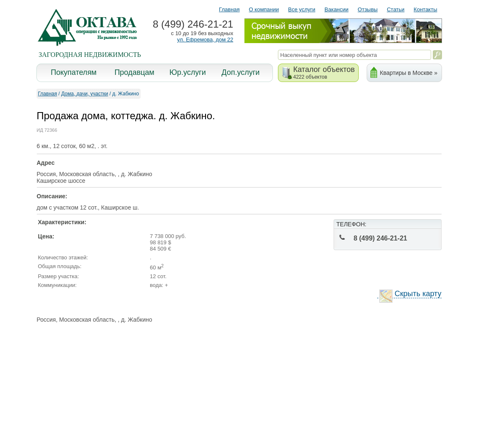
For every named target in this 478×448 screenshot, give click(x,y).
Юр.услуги (188, 72)
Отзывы (368, 9)
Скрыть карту (410, 294)
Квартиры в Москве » (409, 73)
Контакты (425, 9)
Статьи (396, 9)
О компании (264, 9)
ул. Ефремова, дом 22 (205, 40)
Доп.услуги (240, 72)
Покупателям (73, 72)
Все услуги (302, 9)
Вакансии (336, 9)
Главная (229, 9)
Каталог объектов (324, 73)
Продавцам (134, 72)
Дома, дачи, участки (85, 94)
